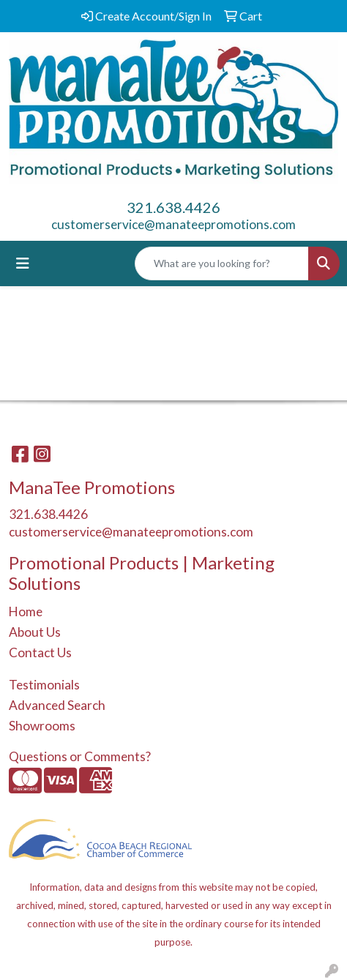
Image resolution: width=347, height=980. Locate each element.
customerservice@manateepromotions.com (173, 224)
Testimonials (44, 685)
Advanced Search (57, 705)
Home (26, 611)
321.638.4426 (173, 207)
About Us (35, 632)
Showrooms (42, 726)
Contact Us (40, 652)
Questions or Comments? (80, 756)
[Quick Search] (222, 263)
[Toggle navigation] (23, 263)
